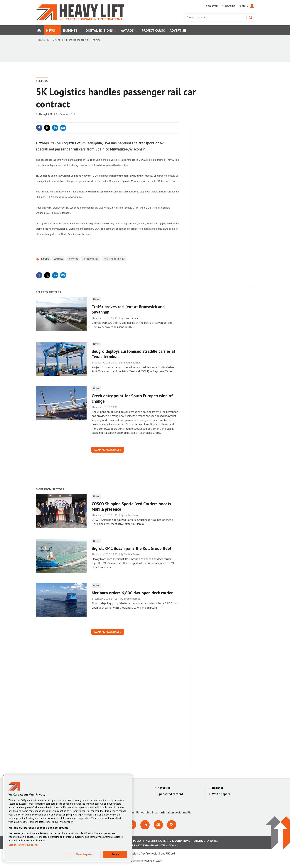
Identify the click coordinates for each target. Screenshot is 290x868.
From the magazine (77, 40)
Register (212, 6)
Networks (73, 259)
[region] (68, 818)
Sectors (42, 81)
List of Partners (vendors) (23, 845)
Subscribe (229, 6)
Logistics (58, 259)
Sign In (244, 6)
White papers (221, 794)
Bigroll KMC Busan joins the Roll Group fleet (132, 548)
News (96, 299)
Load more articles (108, 450)
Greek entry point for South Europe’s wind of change (132, 398)
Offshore (58, 40)
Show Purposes (84, 854)
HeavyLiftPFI (46, 114)
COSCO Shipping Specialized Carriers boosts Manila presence (131, 506)
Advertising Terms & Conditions (168, 841)
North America (91, 259)
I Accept (115, 854)
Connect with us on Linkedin (145, 825)
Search (250, 17)
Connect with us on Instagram (172, 825)
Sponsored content (170, 794)
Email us (158, 825)
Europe (45, 259)
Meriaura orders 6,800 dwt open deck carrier (132, 593)
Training (96, 40)
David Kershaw (132, 318)
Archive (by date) (206, 841)
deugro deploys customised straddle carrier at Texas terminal (134, 354)
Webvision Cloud (153, 861)
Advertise (164, 788)
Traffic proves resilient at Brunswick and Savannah (128, 309)
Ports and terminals (114, 259)
